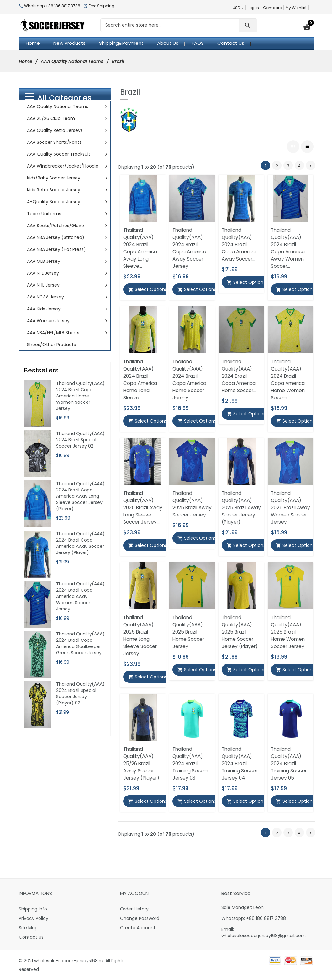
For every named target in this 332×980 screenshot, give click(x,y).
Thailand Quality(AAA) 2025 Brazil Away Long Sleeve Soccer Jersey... (143, 508)
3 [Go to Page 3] (288, 166)
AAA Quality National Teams (72, 61)
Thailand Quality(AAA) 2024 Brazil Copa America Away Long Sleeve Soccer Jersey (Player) (80, 496)
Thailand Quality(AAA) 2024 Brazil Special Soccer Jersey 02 (80, 440)
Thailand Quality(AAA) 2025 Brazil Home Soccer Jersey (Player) (240, 632)
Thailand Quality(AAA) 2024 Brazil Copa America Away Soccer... (239, 244)
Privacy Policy (34, 918)
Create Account (138, 928)
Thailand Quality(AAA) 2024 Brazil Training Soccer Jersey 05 (289, 763)
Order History (134, 909)
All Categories (58, 97)
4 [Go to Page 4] (299, 166)
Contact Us (31, 937)
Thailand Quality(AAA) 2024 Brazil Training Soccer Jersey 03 (190, 763)
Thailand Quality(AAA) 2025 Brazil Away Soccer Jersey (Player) (241, 508)
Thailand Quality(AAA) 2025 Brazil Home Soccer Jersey (188, 632)
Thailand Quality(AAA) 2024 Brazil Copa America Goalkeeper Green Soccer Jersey (80, 643)
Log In (253, 8)
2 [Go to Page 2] (277, 166)
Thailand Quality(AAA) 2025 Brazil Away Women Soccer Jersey (290, 508)
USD (238, 8)
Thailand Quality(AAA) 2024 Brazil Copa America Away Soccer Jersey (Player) (80, 543)
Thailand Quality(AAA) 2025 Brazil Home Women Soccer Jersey (288, 632)
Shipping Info (33, 909)
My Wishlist (296, 8)
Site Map (28, 928)
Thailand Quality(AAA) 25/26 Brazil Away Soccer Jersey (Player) (141, 763)
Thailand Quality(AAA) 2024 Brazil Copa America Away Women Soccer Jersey (80, 596)
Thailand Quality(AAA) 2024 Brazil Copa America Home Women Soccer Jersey (80, 396)
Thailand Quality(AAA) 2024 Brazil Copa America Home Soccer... (239, 376)
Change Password (140, 918)
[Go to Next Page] (311, 165)
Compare (272, 8)
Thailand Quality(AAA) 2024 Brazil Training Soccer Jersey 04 (240, 763)
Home (26, 61)
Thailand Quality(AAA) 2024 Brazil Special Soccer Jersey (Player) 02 (80, 693)
